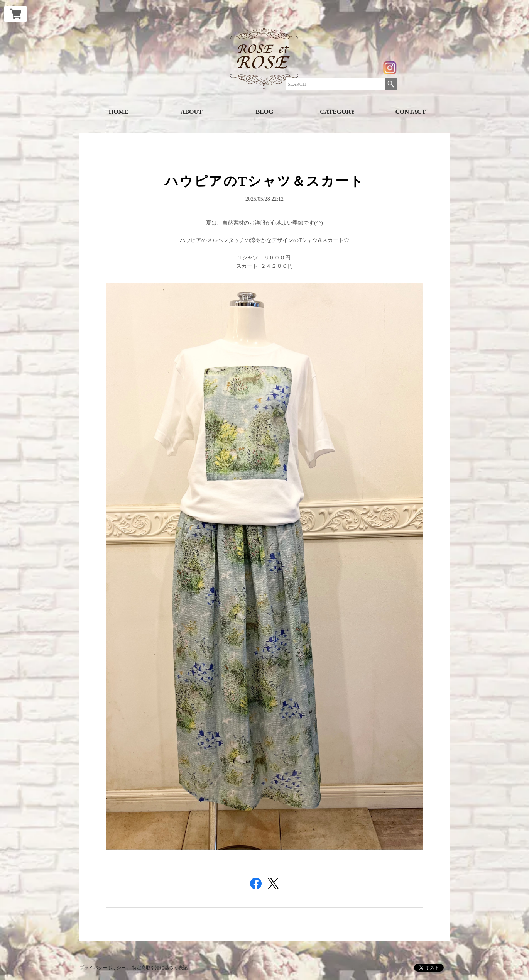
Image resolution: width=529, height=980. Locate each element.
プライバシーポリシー (103, 968)
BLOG (264, 112)
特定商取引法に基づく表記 (160, 968)
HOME (119, 112)
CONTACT (411, 112)
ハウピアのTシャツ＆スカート (265, 181)
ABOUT (192, 112)
